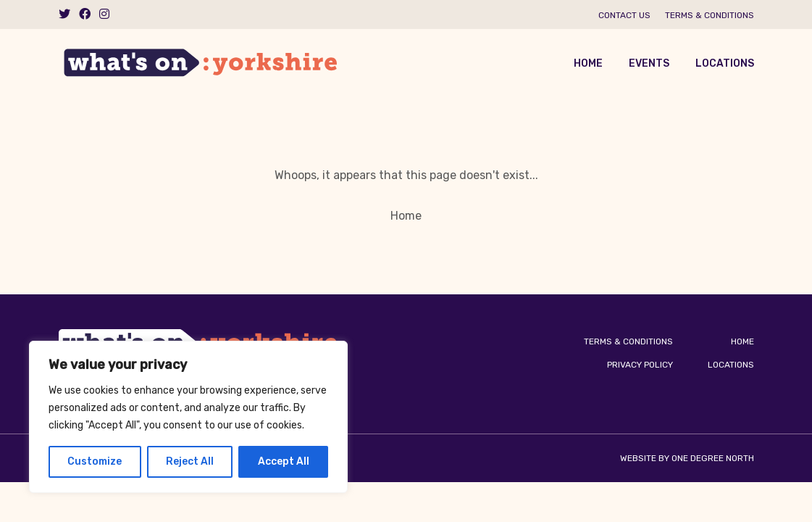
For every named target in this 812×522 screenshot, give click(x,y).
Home (588, 63)
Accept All (284, 461)
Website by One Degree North (687, 458)
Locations (725, 63)
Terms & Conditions (710, 15)
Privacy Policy (640, 365)
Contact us (624, 15)
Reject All (190, 461)
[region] (188, 417)
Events (649, 63)
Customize (95, 461)
